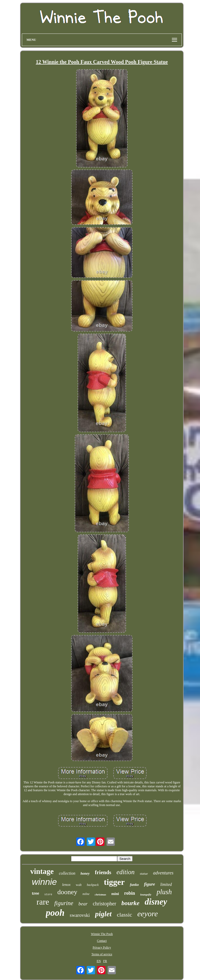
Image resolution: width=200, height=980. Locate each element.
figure (150, 884)
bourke (130, 903)
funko (134, 885)
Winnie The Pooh (102, 934)
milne (86, 894)
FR (105, 961)
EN (99, 961)
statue (144, 874)
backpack (93, 885)
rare (43, 902)
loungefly (146, 894)
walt (79, 885)
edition (125, 872)
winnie (44, 882)
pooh (55, 913)
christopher (104, 904)
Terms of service (102, 954)
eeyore (148, 914)
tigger (114, 882)
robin (130, 893)
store (48, 895)
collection (67, 873)
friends (103, 872)
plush (164, 892)
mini (115, 894)
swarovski (80, 915)
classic (125, 915)
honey (85, 874)
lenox (66, 885)
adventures (163, 873)
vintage (42, 871)
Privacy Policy (102, 947)
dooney (67, 892)
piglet (103, 914)
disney (156, 902)
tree (35, 893)
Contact (102, 941)
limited (166, 884)
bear (83, 904)
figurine (64, 903)
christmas (101, 894)
